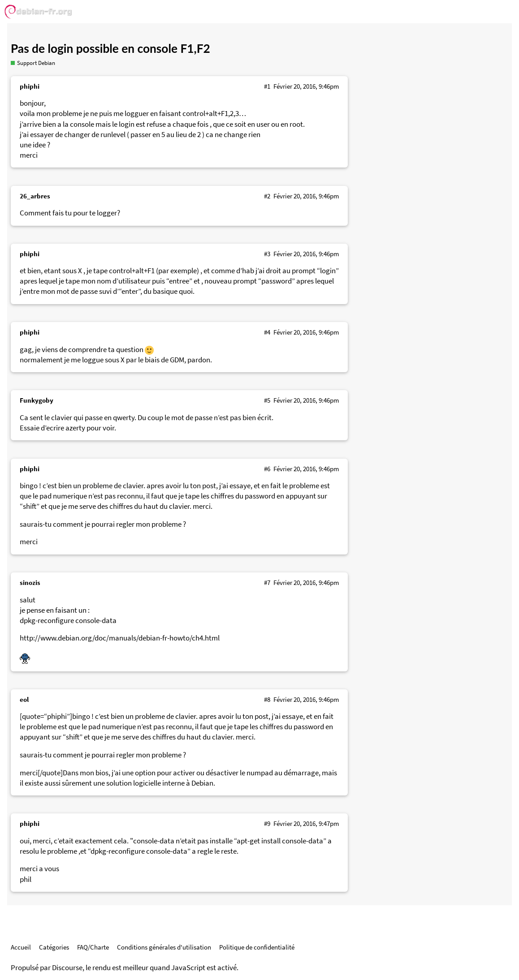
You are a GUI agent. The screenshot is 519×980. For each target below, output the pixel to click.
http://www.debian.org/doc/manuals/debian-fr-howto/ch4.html (120, 638)
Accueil (21, 947)
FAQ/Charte (93, 947)
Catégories (54, 947)
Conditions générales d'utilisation (164, 947)
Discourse (67, 968)
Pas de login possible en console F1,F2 (110, 48)
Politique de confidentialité (257, 947)
